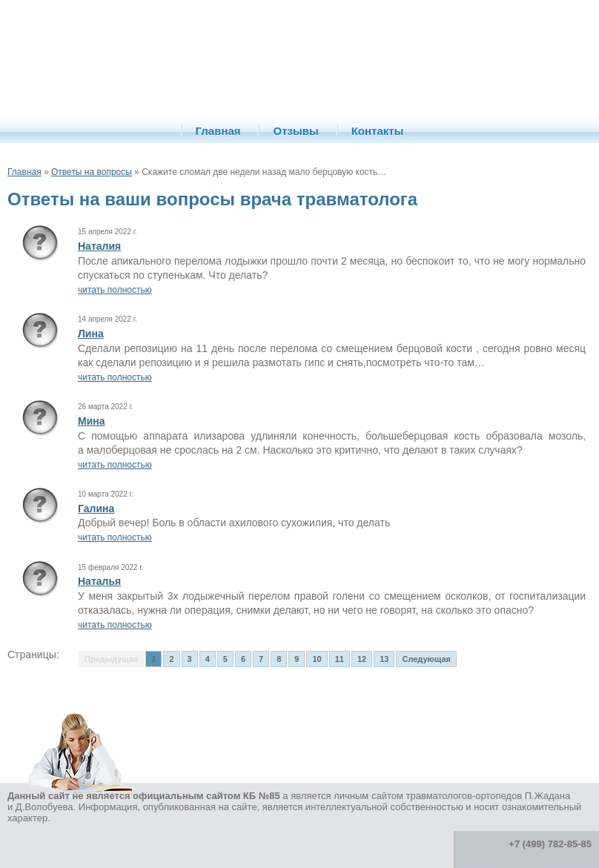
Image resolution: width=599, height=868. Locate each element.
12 (362, 659)
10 (317, 659)
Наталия (99, 246)
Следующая (426, 659)
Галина (96, 508)
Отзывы (295, 131)
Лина (91, 334)
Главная (218, 131)
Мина (92, 421)
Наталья (99, 581)
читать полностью (115, 290)
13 (384, 659)
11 (340, 659)
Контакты (378, 131)
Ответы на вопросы (92, 172)
